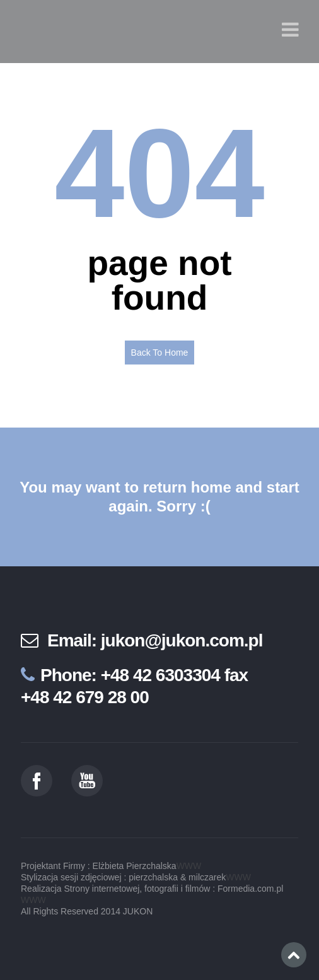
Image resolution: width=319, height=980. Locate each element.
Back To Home (160, 353)
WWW (189, 866)
